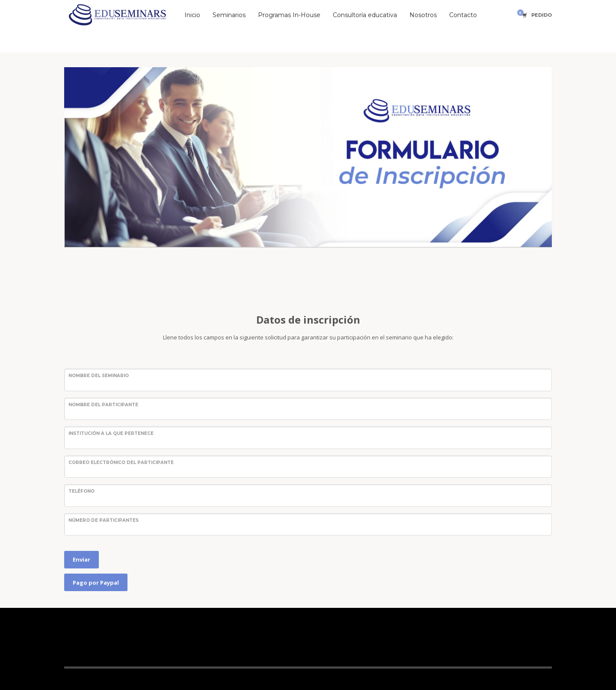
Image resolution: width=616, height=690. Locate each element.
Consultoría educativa (365, 15)
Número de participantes (104, 520)
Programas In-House (289, 15)
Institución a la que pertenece (111, 433)
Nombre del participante (103, 405)
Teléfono (81, 491)
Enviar (81, 559)
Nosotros (423, 15)
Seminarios (229, 15)
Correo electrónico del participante (121, 462)
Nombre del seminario (99, 376)
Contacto (463, 15)
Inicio (192, 15)
